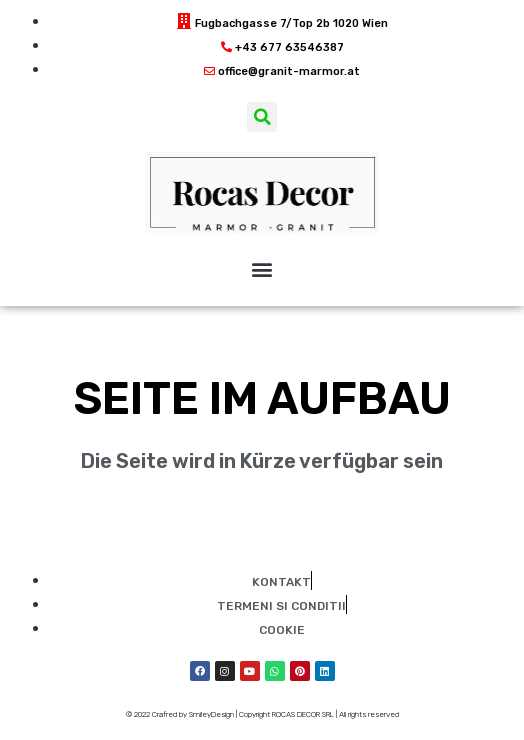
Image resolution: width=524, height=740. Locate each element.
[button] (262, 117)
